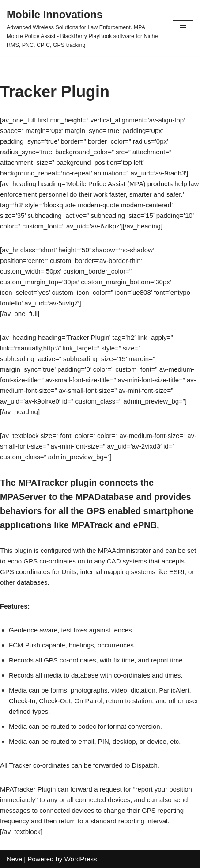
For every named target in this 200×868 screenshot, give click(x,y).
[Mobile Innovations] (83, 28)
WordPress (81, 859)
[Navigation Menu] (183, 28)
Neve (14, 859)
